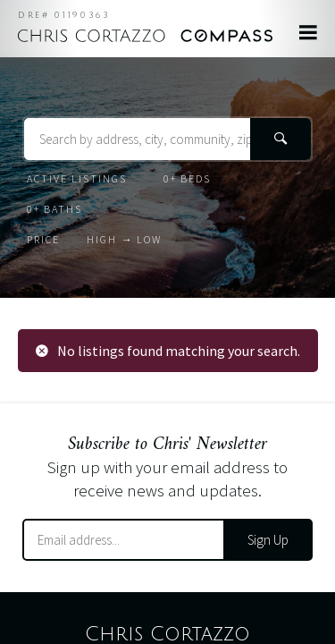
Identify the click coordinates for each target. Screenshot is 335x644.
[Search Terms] (167, 139)
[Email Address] (124, 540)
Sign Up (268, 540)
